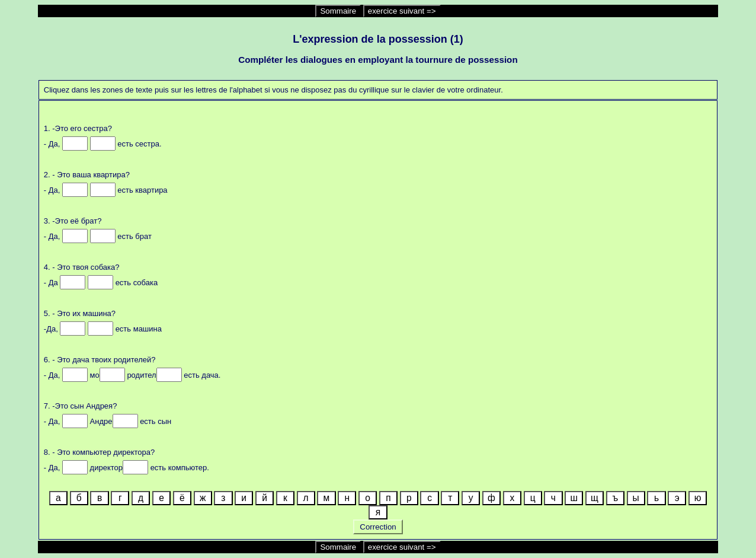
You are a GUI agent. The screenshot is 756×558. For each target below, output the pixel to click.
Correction (378, 527)
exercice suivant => (402, 11)
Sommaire (338, 11)
